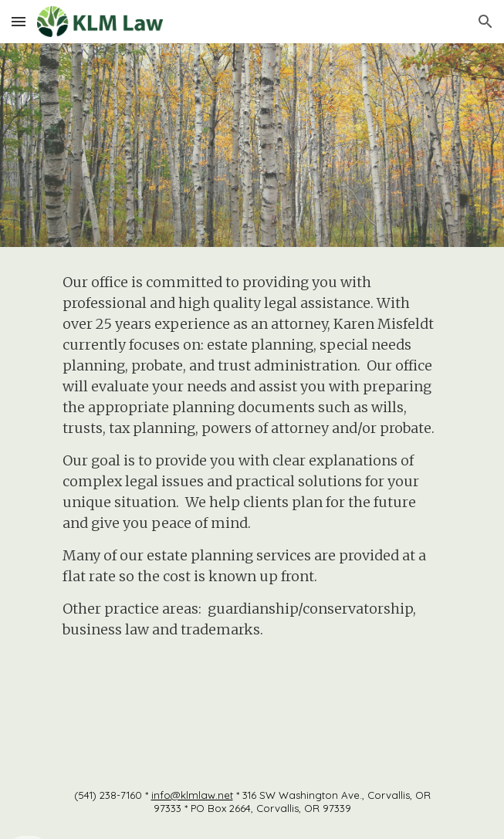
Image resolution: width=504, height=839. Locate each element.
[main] (252, 506)
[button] (19, 21)
